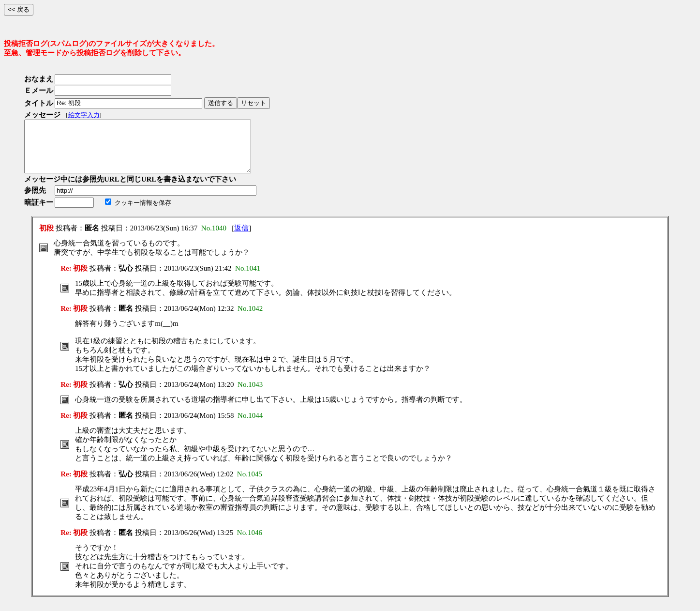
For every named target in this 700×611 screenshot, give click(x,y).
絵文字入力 (84, 115)
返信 (241, 238)
